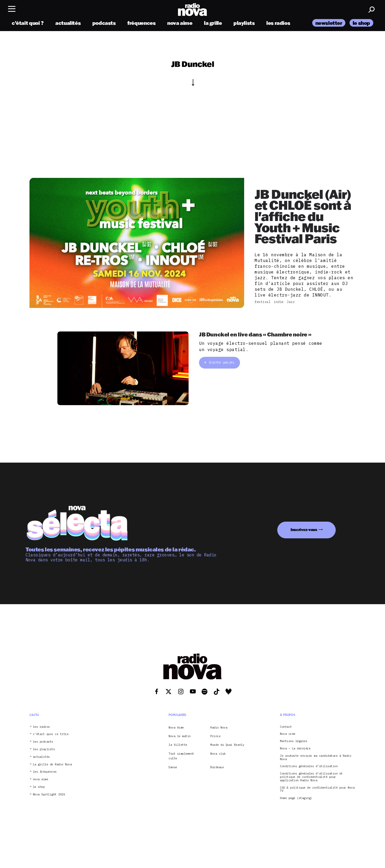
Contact (286, 727)
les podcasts (43, 742)
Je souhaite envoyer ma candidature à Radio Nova (315, 758)
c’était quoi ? (28, 24)
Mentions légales (293, 741)
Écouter (219, 364)
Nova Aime (176, 727)
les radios (278, 24)
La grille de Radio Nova (52, 764)
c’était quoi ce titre (51, 734)
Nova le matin (180, 736)
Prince (215, 736)
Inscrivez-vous (304, 530)
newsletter (329, 24)
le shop (361, 24)
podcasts (104, 24)
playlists (244, 24)
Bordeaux (217, 767)
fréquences (141, 24)
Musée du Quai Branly (227, 745)
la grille (213, 24)
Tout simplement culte (181, 756)
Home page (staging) (296, 798)
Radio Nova (219, 727)
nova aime (180, 24)
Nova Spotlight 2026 (49, 794)
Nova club (218, 754)
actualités (68, 24)
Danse (173, 767)
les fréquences (45, 772)
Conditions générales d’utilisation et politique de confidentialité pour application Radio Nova (311, 777)
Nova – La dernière (295, 748)
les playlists (44, 749)
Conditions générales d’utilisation (309, 766)
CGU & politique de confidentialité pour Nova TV (317, 789)
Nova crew (288, 734)
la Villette (178, 745)
